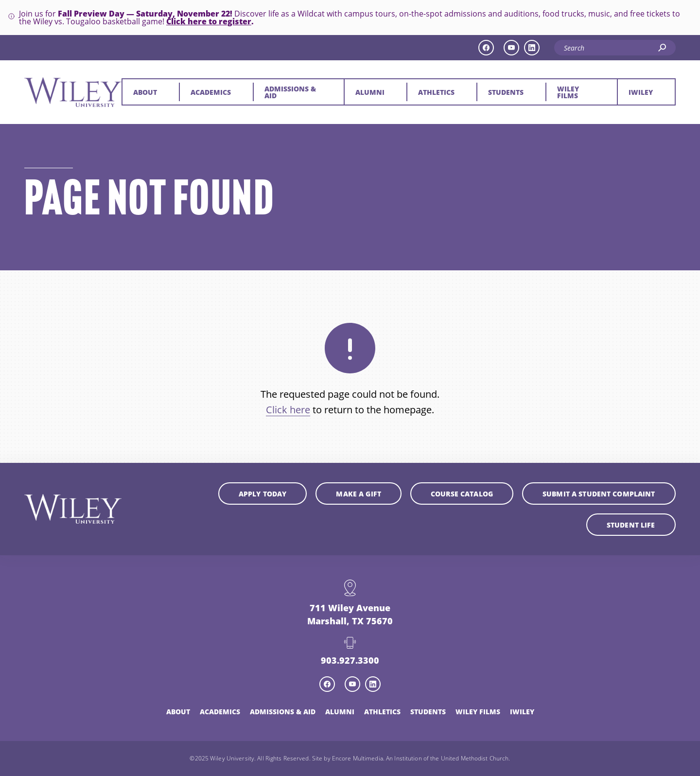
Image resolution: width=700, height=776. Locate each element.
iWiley (641, 92)
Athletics (436, 92)
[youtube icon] (511, 48)
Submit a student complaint (599, 494)
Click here (288, 409)
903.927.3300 (350, 660)
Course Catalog (462, 494)
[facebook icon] (486, 48)
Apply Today (263, 494)
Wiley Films (568, 92)
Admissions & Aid (290, 92)
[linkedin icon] (532, 48)
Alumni (370, 92)
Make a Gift (359, 494)
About (145, 92)
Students (506, 92)
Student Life (631, 525)
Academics (211, 92)
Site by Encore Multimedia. (348, 758)
